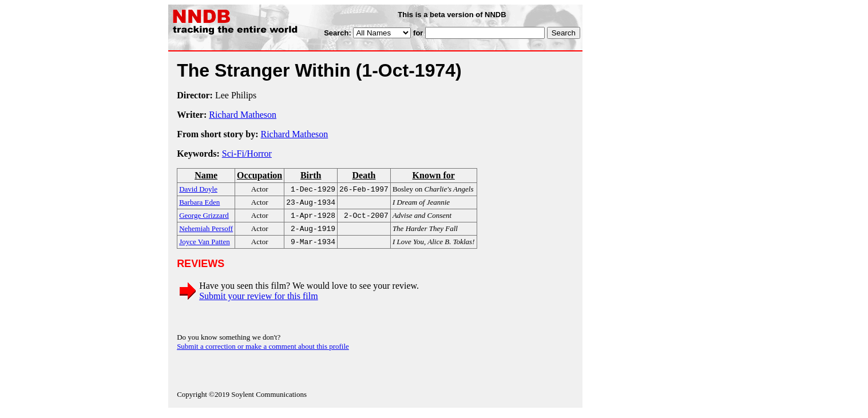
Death (364, 175)
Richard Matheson (243, 115)
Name (206, 175)
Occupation (259, 175)
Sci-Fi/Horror (247, 154)
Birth (311, 175)
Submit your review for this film (259, 302)
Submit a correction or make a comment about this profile (263, 352)
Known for (434, 175)
